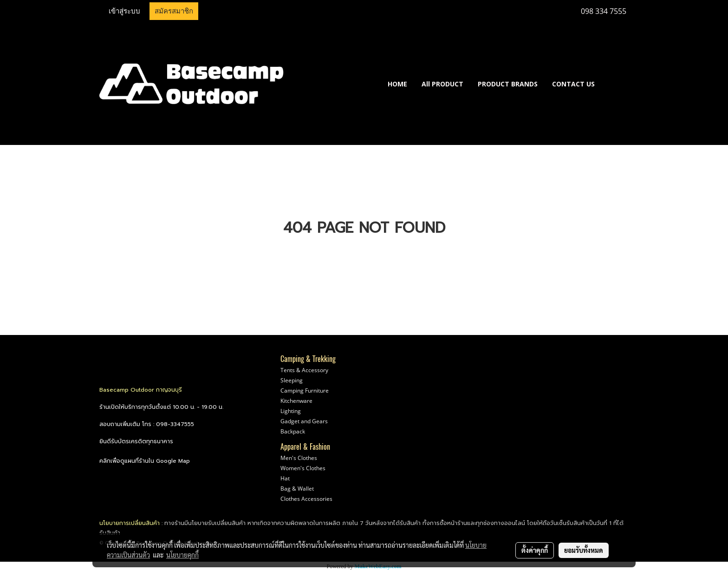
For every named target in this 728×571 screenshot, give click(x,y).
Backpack (293, 431)
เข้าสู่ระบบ (124, 11)
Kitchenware (296, 401)
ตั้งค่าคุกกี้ (535, 550)
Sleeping (292, 380)
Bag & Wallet (297, 489)
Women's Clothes (303, 468)
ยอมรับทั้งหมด (584, 550)
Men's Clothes (299, 458)
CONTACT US (573, 84)
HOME (397, 84)
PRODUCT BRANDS (508, 84)
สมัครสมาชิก (174, 11)
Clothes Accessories (306, 499)
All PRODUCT (442, 84)
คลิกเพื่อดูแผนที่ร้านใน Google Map (145, 461)
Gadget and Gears (304, 421)
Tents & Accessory (304, 370)
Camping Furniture (305, 391)
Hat (285, 478)
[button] (616, 84)
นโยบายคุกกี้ (182, 555)
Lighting (291, 411)
